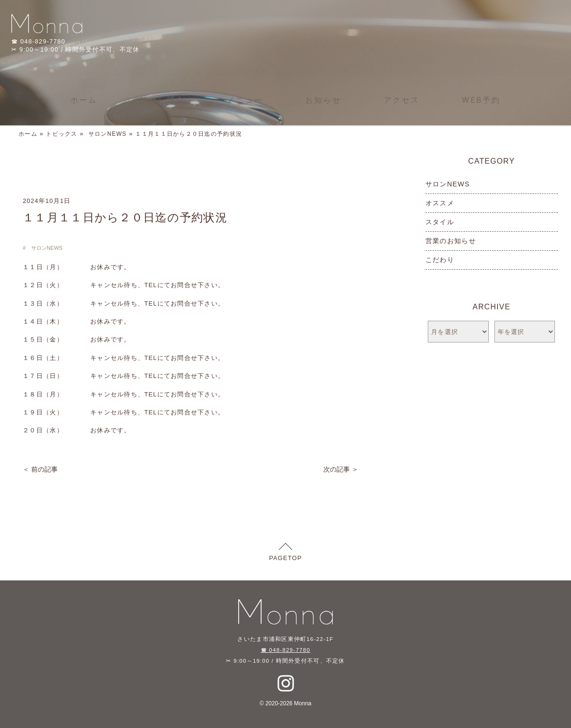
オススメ (440, 203)
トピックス (61, 134)
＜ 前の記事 (40, 469)
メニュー (245, 100)
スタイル (440, 222)
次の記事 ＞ (341, 469)
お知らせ (324, 100)
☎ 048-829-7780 (286, 650)
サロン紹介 (162, 100)
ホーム (84, 100)
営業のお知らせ (451, 241)
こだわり (440, 260)
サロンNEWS (108, 134)
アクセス (402, 100)
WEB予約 (482, 100)
